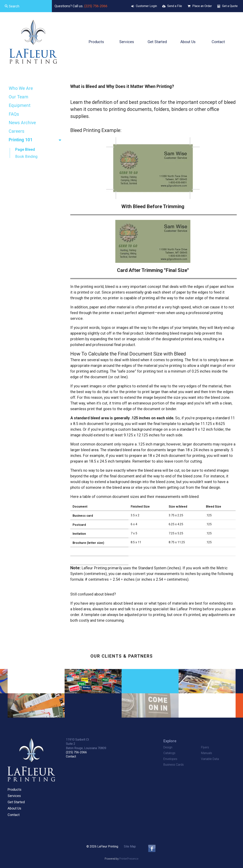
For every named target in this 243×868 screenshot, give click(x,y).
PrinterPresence (129, 859)
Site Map (130, 846)
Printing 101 (37, 140)
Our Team (19, 97)
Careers (17, 131)
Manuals (207, 753)
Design (168, 747)
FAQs (14, 114)
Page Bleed (25, 149)
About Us (188, 42)
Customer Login (146, 6)
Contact (218, 42)
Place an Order (202, 6)
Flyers (205, 747)
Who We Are (21, 88)
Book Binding (26, 156)
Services (127, 42)
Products (96, 42)
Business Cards (174, 765)
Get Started (157, 42)
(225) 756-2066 (96, 6)
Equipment (20, 105)
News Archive (22, 123)
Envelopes (170, 759)
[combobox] (26, 6)
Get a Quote (230, 6)
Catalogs (169, 753)
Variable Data (210, 759)
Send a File (175, 6)
